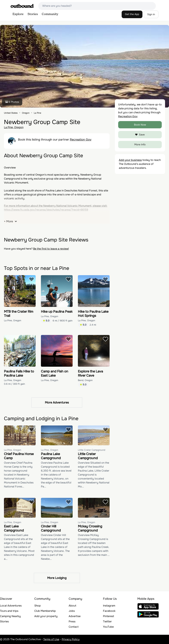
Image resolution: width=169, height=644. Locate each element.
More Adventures (57, 403)
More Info (140, 145)
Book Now (140, 125)
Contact (74, 627)
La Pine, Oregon (14, 127)
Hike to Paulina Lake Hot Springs (93, 314)
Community (50, 14)
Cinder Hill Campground (51, 528)
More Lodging (57, 578)
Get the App (132, 14)
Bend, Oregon (85, 380)
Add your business (130, 160)
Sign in (151, 14)
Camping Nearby (10, 616)
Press (72, 621)
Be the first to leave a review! (51, 249)
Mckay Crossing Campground (90, 528)
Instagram (109, 606)
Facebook (109, 611)
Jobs (72, 611)
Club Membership (45, 611)
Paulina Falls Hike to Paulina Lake (19, 373)
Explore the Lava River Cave (90, 373)
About (72, 606)
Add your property (46, 616)
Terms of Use (51, 639)
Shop (38, 606)
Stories (33, 14)
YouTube (108, 627)
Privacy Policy (71, 639)
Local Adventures (11, 606)
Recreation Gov (81, 140)
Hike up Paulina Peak (57, 312)
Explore (18, 14)
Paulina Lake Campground (51, 456)
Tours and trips (9, 611)
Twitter (107, 621)
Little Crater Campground (92, 450)
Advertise (75, 616)
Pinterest (109, 616)
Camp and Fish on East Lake (55, 373)
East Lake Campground (14, 528)
